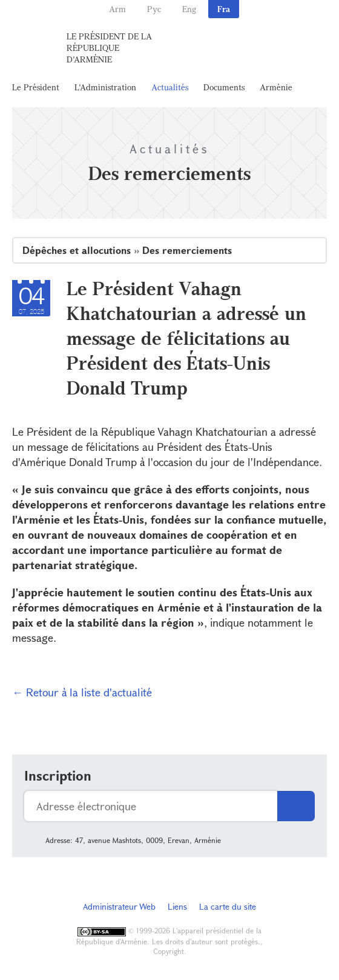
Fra (224, 9)
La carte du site (228, 906)
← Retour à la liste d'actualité (82, 692)
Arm (117, 9)
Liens (177, 906)
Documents (224, 87)
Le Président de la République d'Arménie (109, 48)
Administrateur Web (119, 906)
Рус (154, 9)
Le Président (36, 87)
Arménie (276, 87)
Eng (189, 9)
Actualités (170, 87)
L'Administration (105, 87)
